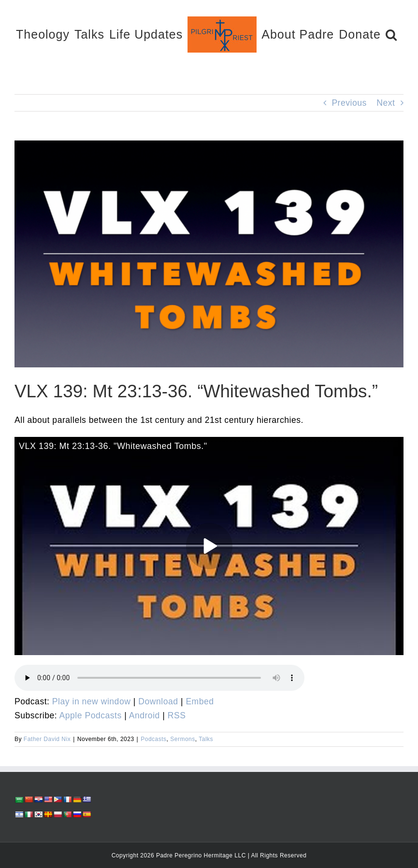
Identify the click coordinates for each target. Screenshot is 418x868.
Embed (200, 701)
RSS (177, 715)
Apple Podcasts (91, 715)
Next (386, 103)
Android (144, 715)
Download (158, 701)
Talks (206, 739)
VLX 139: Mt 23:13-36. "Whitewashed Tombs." (113, 446)
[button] (391, 34)
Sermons (183, 739)
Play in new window (92, 701)
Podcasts (153, 739)
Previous (349, 103)
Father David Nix (47, 739)
